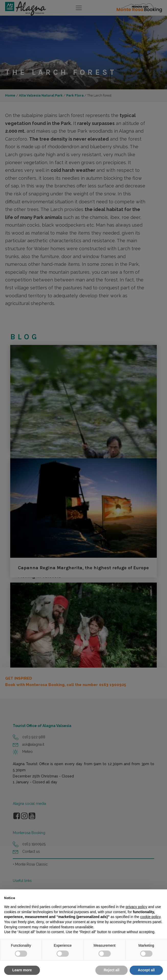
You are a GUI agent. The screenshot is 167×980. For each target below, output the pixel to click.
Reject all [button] (111, 970)
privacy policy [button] (136, 907)
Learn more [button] (22, 970)
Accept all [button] (146, 970)
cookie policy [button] (150, 917)
